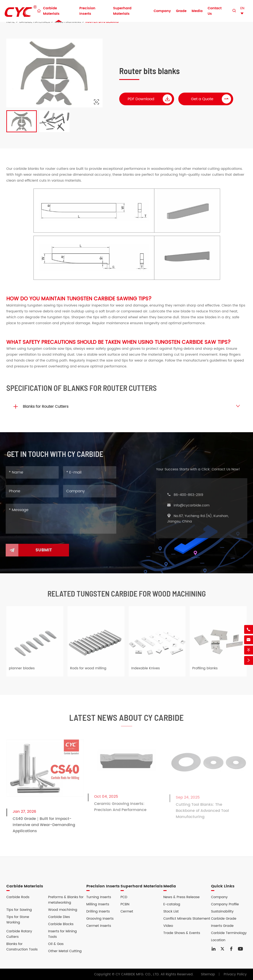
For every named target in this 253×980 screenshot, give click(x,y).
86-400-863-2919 (191, 495)
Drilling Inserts (98, 911)
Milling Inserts (98, 904)
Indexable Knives (145, 672)
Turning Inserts (99, 897)
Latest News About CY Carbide (126, 721)
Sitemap (208, 974)
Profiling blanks (205, 672)
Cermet (127, 911)
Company (162, 11)
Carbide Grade (224, 919)
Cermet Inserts (99, 926)
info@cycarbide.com (195, 505)
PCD (124, 897)
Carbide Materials (51, 11)
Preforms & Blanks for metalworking (66, 900)
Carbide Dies (59, 917)
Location (218, 940)
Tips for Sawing (19, 910)
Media (197, 11)
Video (168, 926)
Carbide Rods (18, 897)
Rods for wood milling (88, 672)
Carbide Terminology (229, 933)
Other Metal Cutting (65, 951)
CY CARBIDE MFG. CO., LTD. (138, 974)
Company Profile (225, 904)
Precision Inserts (87, 11)
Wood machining (63, 910)
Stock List (171, 911)
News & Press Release (181, 897)
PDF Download (150, 99)
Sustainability (222, 911)
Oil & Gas (56, 944)
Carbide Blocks (61, 924)
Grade (181, 11)
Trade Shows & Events (182, 933)
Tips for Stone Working (18, 920)
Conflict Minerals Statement (187, 919)
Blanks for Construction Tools (22, 947)
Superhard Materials (122, 11)
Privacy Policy (235, 974)
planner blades (22, 672)
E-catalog (172, 904)
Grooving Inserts (100, 919)
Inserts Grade (222, 926)
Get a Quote (211, 99)
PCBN (125, 904)
